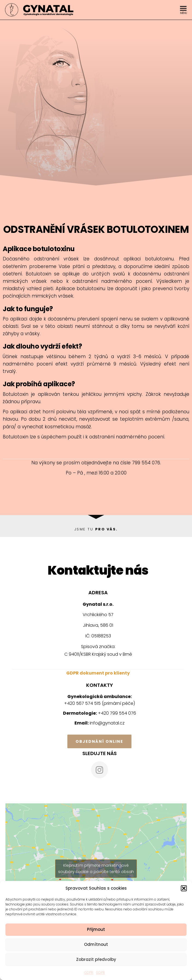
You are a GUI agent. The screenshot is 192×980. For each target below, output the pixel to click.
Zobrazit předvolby (96, 959)
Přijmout (96, 929)
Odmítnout (96, 944)
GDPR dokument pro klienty (98, 673)
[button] (184, 888)
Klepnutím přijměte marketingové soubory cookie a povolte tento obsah (96, 868)
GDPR (89, 972)
